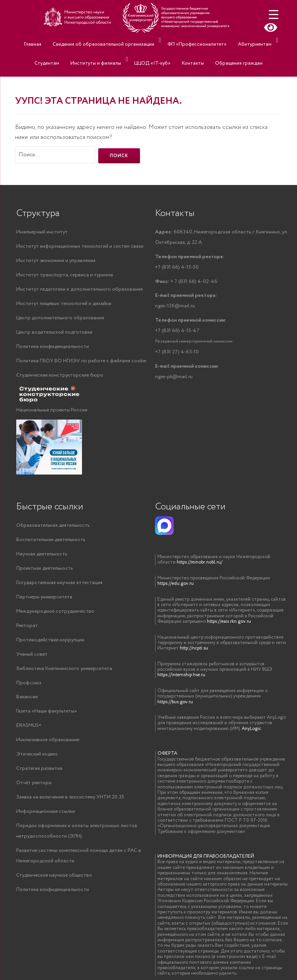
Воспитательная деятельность (51, 540)
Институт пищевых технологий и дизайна (64, 304)
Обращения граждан (216, 51)
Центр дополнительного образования (60, 318)
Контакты (174, 51)
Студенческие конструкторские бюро (60, 375)
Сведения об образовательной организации (87, 40)
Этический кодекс (37, 755)
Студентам (273, 40)
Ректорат (27, 626)
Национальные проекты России (52, 410)
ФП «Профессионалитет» (179, 40)
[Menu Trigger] (274, 15)
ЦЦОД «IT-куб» (137, 51)
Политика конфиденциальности (53, 347)
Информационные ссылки (46, 812)
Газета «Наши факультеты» (47, 712)
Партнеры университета (44, 597)
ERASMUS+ (29, 726)
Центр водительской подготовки (54, 332)
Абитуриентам (233, 40)
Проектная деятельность (44, 568)
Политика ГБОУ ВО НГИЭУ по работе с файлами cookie (81, 361)
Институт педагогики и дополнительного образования (79, 289)
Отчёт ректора (34, 783)
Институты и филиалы (83, 51)
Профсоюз (29, 683)
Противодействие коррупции (50, 640)
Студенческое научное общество (54, 876)
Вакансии (27, 697)
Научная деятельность (42, 554)
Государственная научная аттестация (59, 583)
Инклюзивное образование (48, 740)
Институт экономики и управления (56, 261)
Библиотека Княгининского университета (64, 669)
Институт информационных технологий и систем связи (80, 246)
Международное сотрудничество (55, 611)
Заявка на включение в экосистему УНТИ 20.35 (70, 798)
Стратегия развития (39, 769)
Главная (20, 40)
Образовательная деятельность (53, 525)
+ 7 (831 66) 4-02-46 (186, 282)
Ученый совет (32, 654)
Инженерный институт (42, 232)
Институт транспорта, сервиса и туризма (65, 275)
